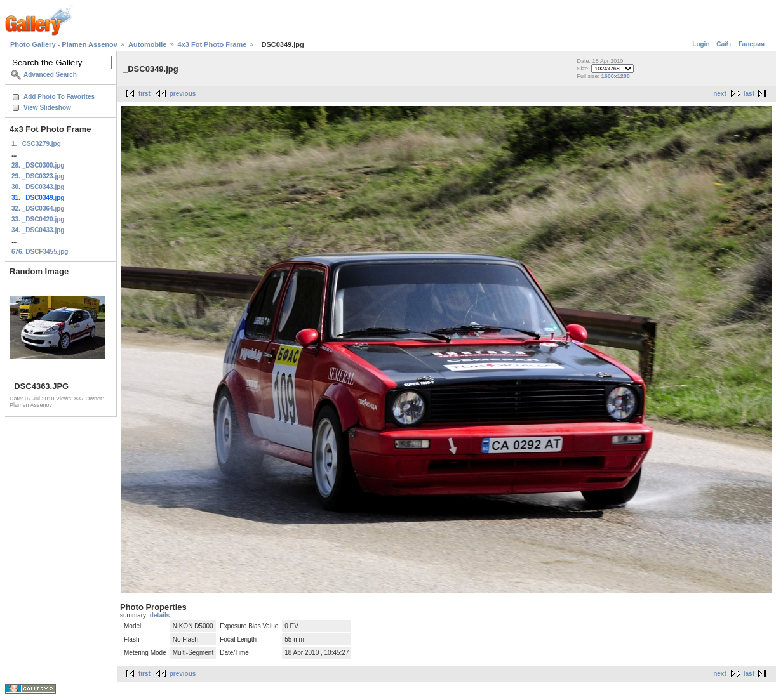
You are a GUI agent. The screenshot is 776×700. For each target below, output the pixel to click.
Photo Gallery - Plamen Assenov (64, 44)
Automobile (148, 44)
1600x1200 (616, 76)
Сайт (724, 44)
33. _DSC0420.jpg (38, 219)
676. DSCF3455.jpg (40, 252)
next (720, 94)
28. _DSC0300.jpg (38, 165)
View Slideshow (47, 108)
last (749, 94)
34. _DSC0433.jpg (38, 230)
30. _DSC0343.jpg (38, 187)
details (160, 615)
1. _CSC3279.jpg (36, 144)
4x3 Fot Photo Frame (212, 44)
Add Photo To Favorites (59, 97)
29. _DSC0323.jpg (38, 176)
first (144, 94)
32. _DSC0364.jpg (38, 208)
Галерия (752, 44)
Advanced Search (50, 75)
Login (701, 44)
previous (183, 94)
